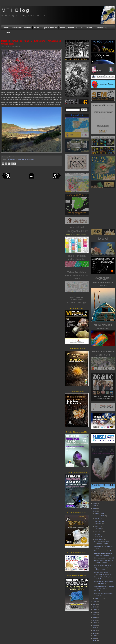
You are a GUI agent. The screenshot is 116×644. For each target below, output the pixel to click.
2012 (95, 628)
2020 (95, 607)
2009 (95, 636)
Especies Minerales (50, 28)
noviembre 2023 (100, 516)
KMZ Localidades (87, 28)
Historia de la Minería (14, 160)
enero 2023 (98, 598)
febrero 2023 (99, 539)
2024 (95, 508)
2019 (95, 610)
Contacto (6, 32)
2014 (95, 623)
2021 (95, 604)
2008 (95, 638)
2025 (95, 506)
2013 (95, 625)
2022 (95, 602)
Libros (37, 28)
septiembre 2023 (100, 521)
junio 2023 (98, 529)
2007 (95, 641)
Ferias (62, 28)
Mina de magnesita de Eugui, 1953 (104, 558)
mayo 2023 (98, 532)
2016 (95, 617)
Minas (24, 160)
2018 (95, 612)
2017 (95, 615)
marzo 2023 (98, 537)
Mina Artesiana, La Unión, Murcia (104, 551)
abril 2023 (98, 534)
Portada (6, 28)
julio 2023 (98, 526)
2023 (95, 511)
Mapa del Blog (102, 28)
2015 (95, 620)
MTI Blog (16, 10)
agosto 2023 (98, 524)
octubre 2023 (99, 518)
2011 (95, 630)
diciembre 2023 (99, 513)
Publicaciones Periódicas (21, 28)
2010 (95, 633)
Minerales (31, 160)
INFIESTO (97, 591)
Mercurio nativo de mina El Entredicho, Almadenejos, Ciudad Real (31, 42)
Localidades (73, 28)
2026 (95, 503)
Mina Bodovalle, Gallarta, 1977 (103, 565)
